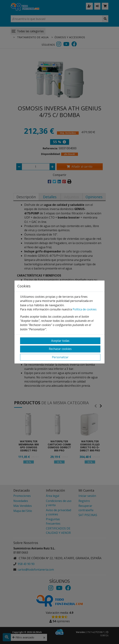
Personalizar (60, 357)
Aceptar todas (60, 341)
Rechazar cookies (60, 349)
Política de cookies (85, 309)
